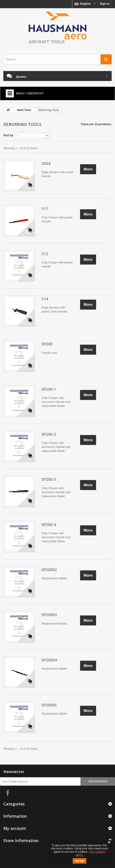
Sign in (105, 4)
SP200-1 (49, 389)
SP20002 (49, 570)
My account (15, 828)
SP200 (47, 344)
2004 (46, 163)
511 (45, 209)
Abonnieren (98, 781)
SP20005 (49, 705)
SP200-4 (49, 525)
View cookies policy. (90, 853)
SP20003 (49, 615)
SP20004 (49, 660)
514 (45, 299)
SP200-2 (49, 434)
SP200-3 (49, 479)
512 (45, 254)
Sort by (8, 135)
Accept (80, 861)
